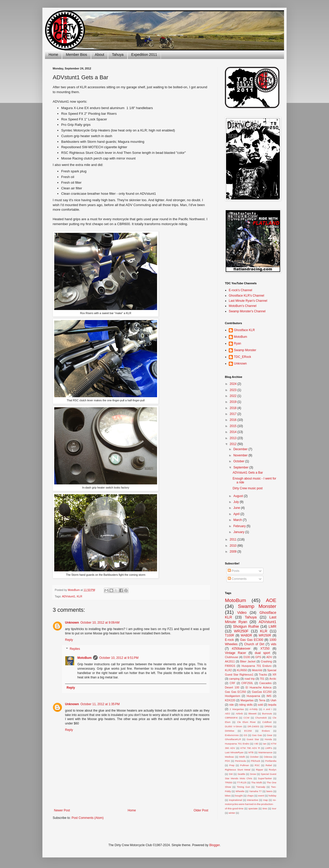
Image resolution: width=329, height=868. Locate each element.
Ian (265, 744)
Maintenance (265, 752)
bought (239, 796)
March (238, 520)
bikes (228, 796)
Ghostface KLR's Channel (246, 296)
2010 (234, 546)
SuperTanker (265, 778)
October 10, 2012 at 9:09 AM (100, 623)
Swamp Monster (245, 350)
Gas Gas (257, 735)
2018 (234, 408)
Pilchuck (255, 761)
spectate (253, 808)
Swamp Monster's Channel (247, 311)
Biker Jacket (248, 661)
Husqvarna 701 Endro (237, 744)
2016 (234, 420)
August (239, 496)
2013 (234, 438)
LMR (272, 626)
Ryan (237, 343)
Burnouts (267, 714)
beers (269, 791)
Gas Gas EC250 (235, 692)
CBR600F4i (231, 718)
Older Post (201, 810)
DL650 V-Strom (234, 726)
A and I (268, 709)
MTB (251, 752)
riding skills (246, 705)
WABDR (246, 635)
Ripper (260, 770)
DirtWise (230, 731)
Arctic (273, 679)
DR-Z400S (253, 726)
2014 (234, 432)
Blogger (214, 845)
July (237, 502)
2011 (234, 539)
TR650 (229, 782)
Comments (237, 579)
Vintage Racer (235, 653)
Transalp (261, 787)
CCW (246, 718)
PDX (227, 761)
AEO (227, 714)
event (261, 796)
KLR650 (242, 670)
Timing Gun (243, 787)
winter (232, 813)
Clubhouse (232, 657)
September (241, 467)
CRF (232, 683)
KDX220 (230, 700)
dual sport (262, 653)
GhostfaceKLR (233, 739)
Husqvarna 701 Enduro (257, 666)
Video (242, 613)
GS (245, 735)
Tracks (263, 675)
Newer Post (62, 810)
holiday (272, 796)
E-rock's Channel (240, 290)
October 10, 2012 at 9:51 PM (119, 658)
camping (234, 679)
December (241, 449)
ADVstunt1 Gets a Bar (248, 473)
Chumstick (261, 718)
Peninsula (240, 761)
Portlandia (271, 761)
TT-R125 (242, 782)
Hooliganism (232, 696)
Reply (69, 640)
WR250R (265, 635)
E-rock (229, 640)
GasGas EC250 (262, 692)
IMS (269, 696)
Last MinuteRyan (234, 752)
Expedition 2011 (144, 55)
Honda (268, 739)
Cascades (266, 683)
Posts (234, 571)
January (239, 532)
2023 (234, 390)
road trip (250, 679)
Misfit (242, 757)
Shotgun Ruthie (246, 626)
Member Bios (76, 55)
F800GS (230, 666)
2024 (234, 384)
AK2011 (230, 661)
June (237, 508)
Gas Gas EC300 (252, 640)
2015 (234, 426)
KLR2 (228, 670)
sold (260, 705)
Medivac (230, 757)
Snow (253, 774)
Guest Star (253, 739)
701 (262, 679)
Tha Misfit (257, 782)
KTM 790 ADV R (250, 748)
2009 (234, 552)
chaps (250, 796)
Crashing (266, 661)
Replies (75, 649)
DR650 (268, 726)
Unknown (72, 623)
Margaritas (247, 700)
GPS (258, 657)
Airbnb (239, 714)
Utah (273, 700)
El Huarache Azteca (259, 687)
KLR (80, 596)
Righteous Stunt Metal (238, 770)
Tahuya (118, 55)
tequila (272, 705)
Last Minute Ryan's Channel (248, 301)
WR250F (241, 631)
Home (53, 55)
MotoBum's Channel (243, 306)
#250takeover (241, 649)
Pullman (245, 765)
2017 (234, 414)
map (265, 800)
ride (232, 705)
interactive (253, 800)
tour (274, 808)
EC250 (248, 731)
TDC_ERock (243, 357)
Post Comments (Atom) (88, 818)
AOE (271, 600)
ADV (269, 657)
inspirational (235, 800)
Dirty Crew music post (248, 488)
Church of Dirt (254, 644)
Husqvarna (253, 696)
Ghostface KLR (244, 330)
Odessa (268, 757)
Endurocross (232, 735)
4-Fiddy (254, 709)
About (100, 55)
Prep (232, 765)
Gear (269, 735)
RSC (257, 765)
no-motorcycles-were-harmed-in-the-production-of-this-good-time (251, 804)
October (239, 461)
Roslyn (273, 770)
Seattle (241, 774)
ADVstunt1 (69, 596)
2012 (234, 444)
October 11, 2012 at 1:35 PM (100, 704)
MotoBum (84, 658)
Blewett (253, 714)
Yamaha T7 (255, 791)
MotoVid (257, 670)
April (237, 514)
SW (231, 774)
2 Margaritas (237, 709)
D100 (247, 657)
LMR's (269, 748)
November (241, 455)
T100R (230, 635)
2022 (234, 396)
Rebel (269, 765)
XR (274, 675)
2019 (234, 402)
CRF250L (247, 683)
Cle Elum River (246, 722)
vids (274, 644)
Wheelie (240, 791)
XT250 (265, 649)
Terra (262, 700)
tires (265, 808)
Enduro (266, 731)
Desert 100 (232, 687)
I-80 (256, 744)
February (240, 526)
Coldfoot (267, 722)
